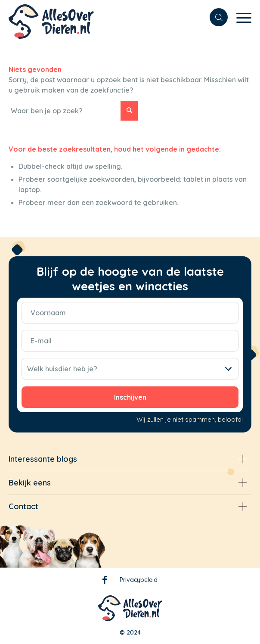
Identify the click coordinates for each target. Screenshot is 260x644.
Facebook (105, 582)
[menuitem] (214, 17)
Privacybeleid (139, 580)
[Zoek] (214, 17)
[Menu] (240, 17)
